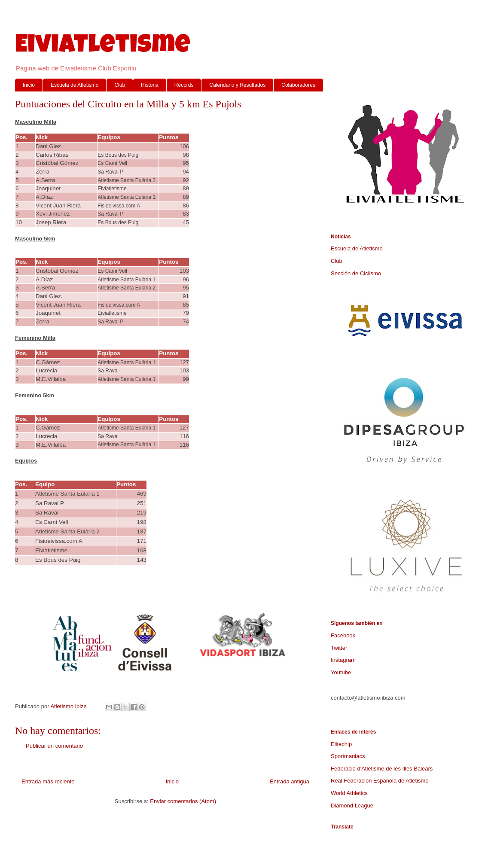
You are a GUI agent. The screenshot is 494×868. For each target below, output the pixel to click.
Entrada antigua (290, 781)
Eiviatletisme (103, 47)
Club (120, 85)
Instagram (343, 660)
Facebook (343, 635)
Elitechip (341, 744)
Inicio (29, 85)
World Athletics (349, 793)
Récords (184, 85)
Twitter (339, 648)
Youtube (341, 672)
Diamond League (352, 806)
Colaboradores (298, 85)
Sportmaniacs (348, 756)
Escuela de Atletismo (75, 85)
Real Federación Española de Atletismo (380, 781)
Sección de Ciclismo (356, 273)
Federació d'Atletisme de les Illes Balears (382, 769)
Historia (150, 85)
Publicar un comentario (54, 746)
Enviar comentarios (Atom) (183, 801)
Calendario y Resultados (237, 85)
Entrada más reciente (48, 781)
